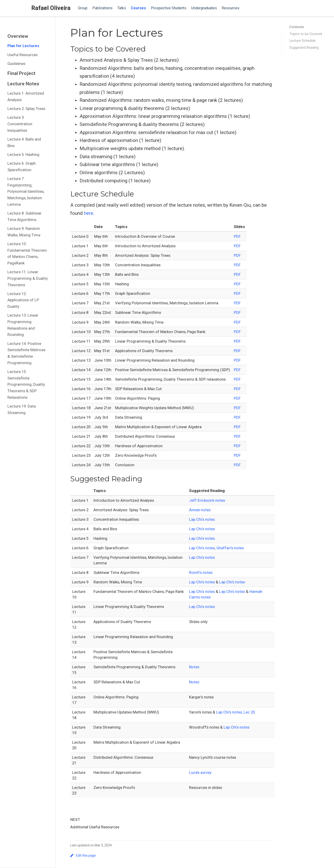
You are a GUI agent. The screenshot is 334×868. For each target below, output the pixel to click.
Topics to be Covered (306, 34)
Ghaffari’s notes (230, 548)
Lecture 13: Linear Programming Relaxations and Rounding (23, 325)
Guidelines (16, 64)
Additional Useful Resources (95, 827)
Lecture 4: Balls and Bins (24, 142)
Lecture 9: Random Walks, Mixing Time (24, 232)
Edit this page (83, 855)
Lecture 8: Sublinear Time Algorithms (24, 216)
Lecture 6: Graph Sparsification (22, 167)
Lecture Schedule (303, 41)
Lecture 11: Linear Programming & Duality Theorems (28, 278)
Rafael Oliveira (51, 8)
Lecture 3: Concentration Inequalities (20, 124)
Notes (194, 667)
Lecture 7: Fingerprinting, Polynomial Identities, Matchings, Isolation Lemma (26, 191)
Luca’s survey (200, 772)
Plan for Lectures (23, 46)
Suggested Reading (304, 48)
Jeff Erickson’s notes (207, 500)
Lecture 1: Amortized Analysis (26, 96)
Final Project (21, 73)
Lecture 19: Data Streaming (22, 409)
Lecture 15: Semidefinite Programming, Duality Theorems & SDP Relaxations (26, 384)
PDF (237, 236)
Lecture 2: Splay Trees (26, 109)
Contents (297, 27)
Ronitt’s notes (201, 572)
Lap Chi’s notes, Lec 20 (236, 712)
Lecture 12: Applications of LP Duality (23, 300)
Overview (18, 36)
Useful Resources (22, 55)
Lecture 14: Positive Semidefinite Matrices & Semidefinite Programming (26, 353)
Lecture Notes (23, 84)
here (89, 213)
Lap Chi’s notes (202, 519)
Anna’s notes (200, 510)
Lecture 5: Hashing (23, 154)
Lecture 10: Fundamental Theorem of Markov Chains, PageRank (27, 253)
